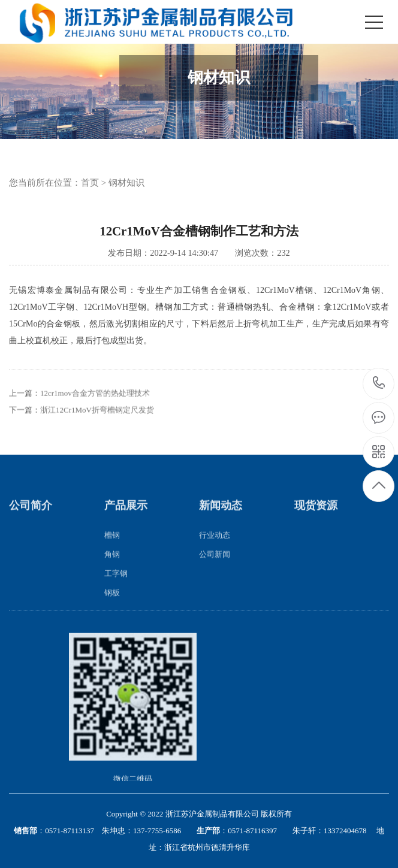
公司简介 (31, 518)
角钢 (112, 566)
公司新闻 (215, 566)
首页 (90, 183)
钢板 (112, 604)
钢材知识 (126, 183)
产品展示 (126, 518)
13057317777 (379, 383)
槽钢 (112, 547)
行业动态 (215, 547)
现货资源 (316, 518)
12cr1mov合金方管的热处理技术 (95, 405)
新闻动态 (221, 518)
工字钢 (116, 585)
